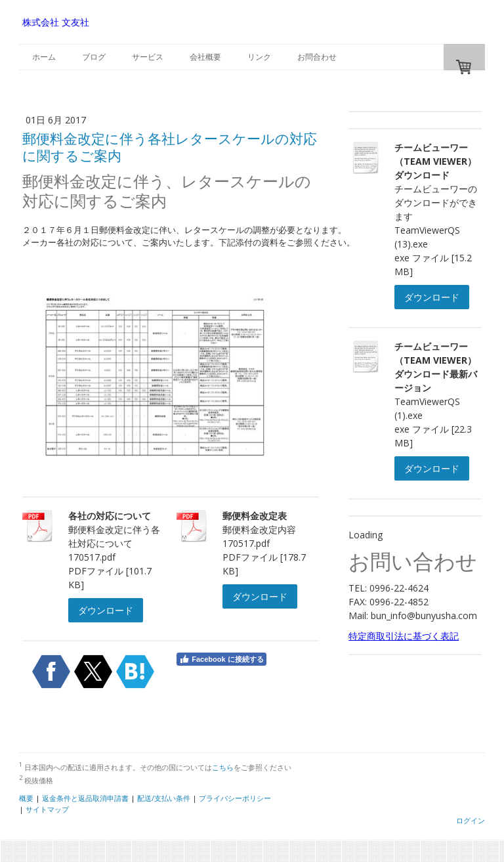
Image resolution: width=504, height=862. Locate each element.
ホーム (44, 57)
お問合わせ (317, 57)
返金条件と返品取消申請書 (85, 798)
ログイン (471, 820)
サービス (148, 57)
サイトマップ (47, 809)
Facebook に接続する (221, 659)
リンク (259, 57)
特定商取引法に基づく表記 (404, 636)
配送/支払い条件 (164, 798)
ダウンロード (106, 610)
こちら (223, 767)
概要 (26, 798)
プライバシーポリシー (235, 798)
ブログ (94, 57)
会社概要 (205, 57)
